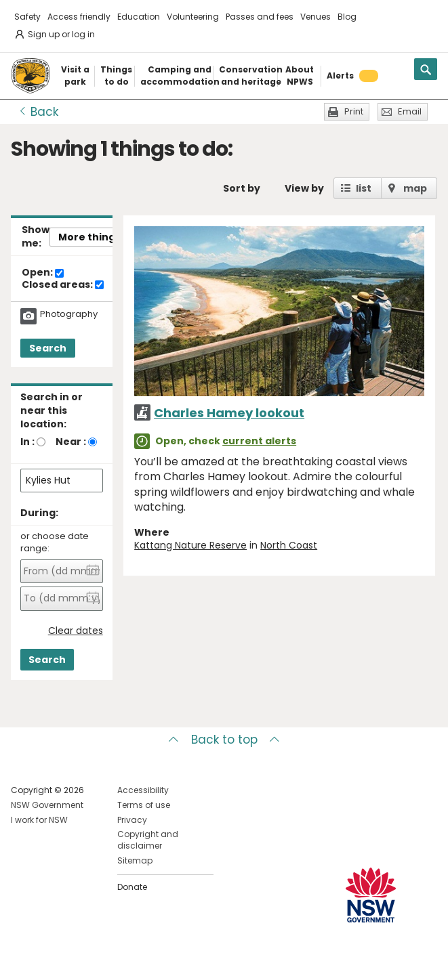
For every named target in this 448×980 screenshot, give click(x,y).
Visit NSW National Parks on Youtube (82, 959)
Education (139, 17)
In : (27, 442)
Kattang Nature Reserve (190, 545)
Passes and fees (260, 17)
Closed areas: (63, 285)
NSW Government (47, 805)
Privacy (132, 820)
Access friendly (79, 17)
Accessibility (143, 790)
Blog (347, 17)
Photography (69, 314)
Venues (315, 17)
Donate (132, 887)
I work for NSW (39, 820)
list (364, 188)
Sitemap (135, 860)
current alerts (259, 441)
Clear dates (76, 631)
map (415, 188)
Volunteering (193, 17)
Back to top (224, 740)
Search (48, 348)
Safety (27, 17)
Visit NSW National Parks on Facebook (23, 959)
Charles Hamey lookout (229, 413)
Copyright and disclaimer (148, 840)
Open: (43, 273)
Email (410, 111)
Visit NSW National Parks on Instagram (53, 959)
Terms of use (144, 805)
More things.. (92, 237)
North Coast (289, 545)
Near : (71, 442)
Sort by (242, 188)
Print (354, 111)
